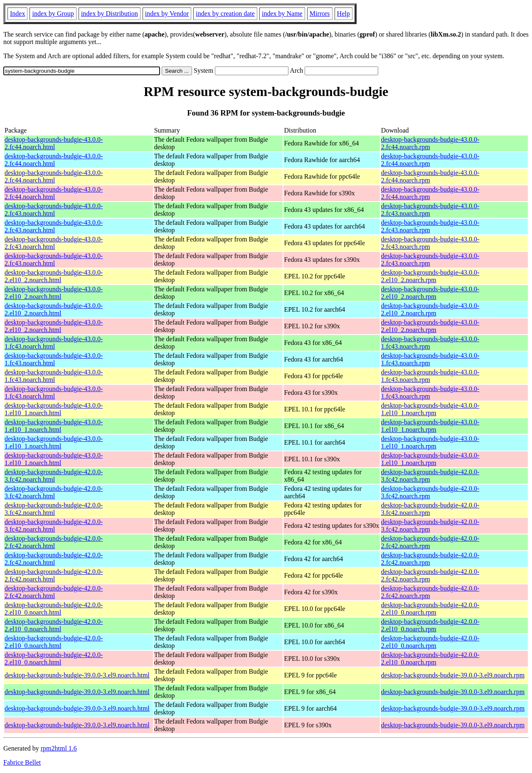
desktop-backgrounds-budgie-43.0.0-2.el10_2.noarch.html (54, 276)
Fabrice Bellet (22, 762)
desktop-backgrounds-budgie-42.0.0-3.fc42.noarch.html (54, 476)
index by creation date (225, 14)
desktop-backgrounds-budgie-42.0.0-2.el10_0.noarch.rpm (430, 609)
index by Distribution (110, 14)
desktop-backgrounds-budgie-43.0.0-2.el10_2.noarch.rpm (430, 276)
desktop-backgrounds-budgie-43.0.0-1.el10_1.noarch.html (54, 409)
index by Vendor (167, 14)
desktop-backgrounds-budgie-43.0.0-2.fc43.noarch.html (54, 210)
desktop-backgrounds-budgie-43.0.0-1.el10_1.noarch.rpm (430, 409)
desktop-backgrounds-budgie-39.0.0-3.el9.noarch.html (77, 675)
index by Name (282, 14)
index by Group (53, 14)
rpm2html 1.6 (59, 748)
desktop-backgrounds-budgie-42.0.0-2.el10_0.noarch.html (54, 609)
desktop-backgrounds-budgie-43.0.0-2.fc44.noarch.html (54, 143)
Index (17, 14)
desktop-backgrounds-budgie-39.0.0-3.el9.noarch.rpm (453, 675)
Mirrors (320, 14)
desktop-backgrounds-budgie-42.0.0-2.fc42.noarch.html (54, 542)
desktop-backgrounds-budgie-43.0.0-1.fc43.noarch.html (54, 343)
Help (344, 14)
